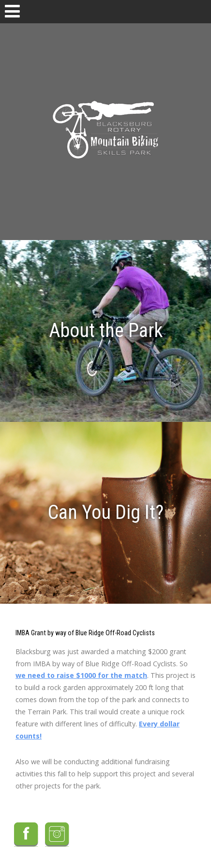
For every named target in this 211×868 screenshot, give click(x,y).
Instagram (57, 835)
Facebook (26, 835)
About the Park (106, 330)
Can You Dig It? (106, 512)
